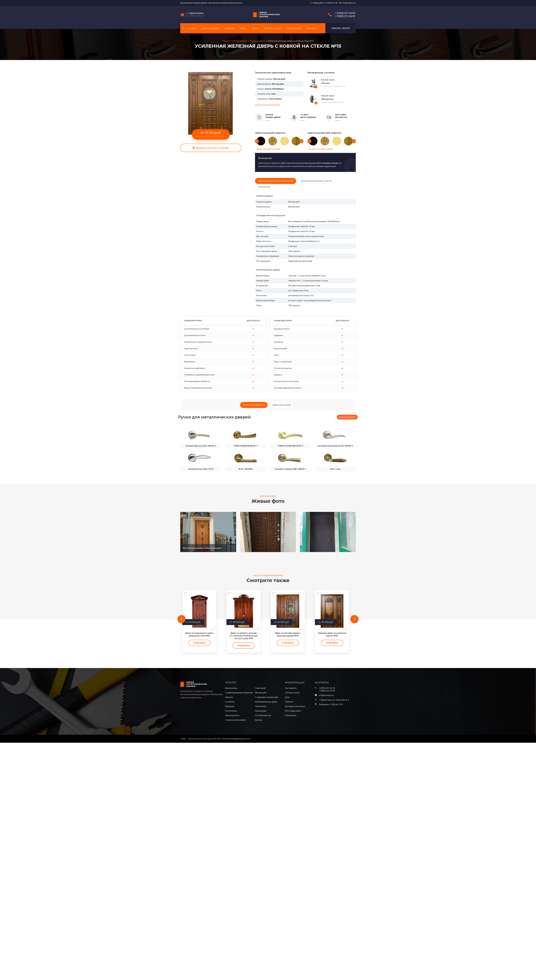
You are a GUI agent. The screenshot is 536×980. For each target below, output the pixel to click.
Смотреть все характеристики (268, 105)
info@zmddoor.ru (349, 3)
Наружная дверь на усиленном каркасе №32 (332, 634)
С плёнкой (230, 702)
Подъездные (261, 711)
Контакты (312, 28)
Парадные (230, 706)
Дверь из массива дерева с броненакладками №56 (288, 634)
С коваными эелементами (267, 697)
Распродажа (291, 715)
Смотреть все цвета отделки (268, 149)
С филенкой (260, 688)
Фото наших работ (293, 711)
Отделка (229, 28)
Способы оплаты (292, 693)
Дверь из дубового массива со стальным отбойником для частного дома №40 (244, 636)
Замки (243, 28)
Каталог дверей (210, 28)
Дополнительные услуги (316, 181)
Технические (261, 706)
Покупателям (294, 28)
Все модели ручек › (347, 417)
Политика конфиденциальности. (236, 739)
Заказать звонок (341, 28)
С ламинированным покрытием (239, 693)
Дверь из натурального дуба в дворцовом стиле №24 (199, 634)
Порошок (229, 697)
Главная (226, 41)
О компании (189, 28)
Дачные (259, 720)
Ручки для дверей (254, 405)
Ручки (255, 28)
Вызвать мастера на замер (211, 148)
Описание (264, 187)
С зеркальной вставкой (235, 720)
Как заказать (291, 688)
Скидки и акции (272, 28)
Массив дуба (261, 693)
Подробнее (199, 643)
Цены (287, 697)
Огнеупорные (231, 711)
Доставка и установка (295, 706)
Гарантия (289, 702)
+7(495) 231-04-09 (345, 13)
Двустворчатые (232, 715)
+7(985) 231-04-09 (345, 16)
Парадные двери (258, 41)
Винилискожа (231, 688)
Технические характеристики (276, 181)
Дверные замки (282, 405)
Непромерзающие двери (266, 702)
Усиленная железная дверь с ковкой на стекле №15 (291, 41)
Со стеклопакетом (263, 715)
